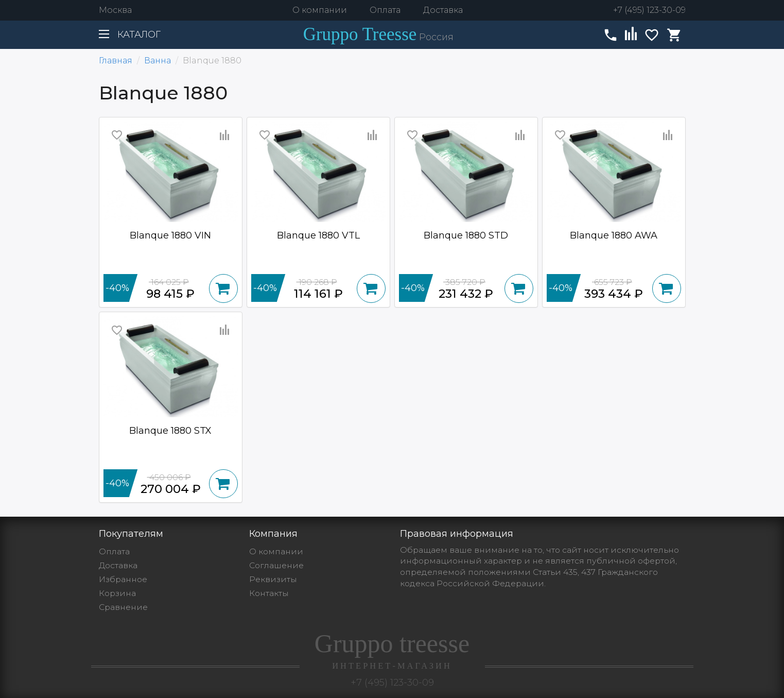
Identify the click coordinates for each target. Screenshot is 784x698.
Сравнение (123, 607)
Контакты (269, 593)
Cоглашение (276, 565)
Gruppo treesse (392, 650)
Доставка (443, 10)
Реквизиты (273, 579)
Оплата (385, 10)
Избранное (123, 579)
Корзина (117, 593)
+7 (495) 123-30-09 (649, 10)
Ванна (158, 61)
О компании (320, 10)
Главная (116, 61)
